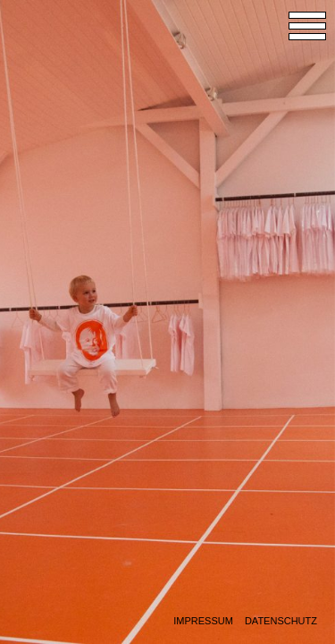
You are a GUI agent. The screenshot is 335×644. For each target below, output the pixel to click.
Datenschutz (281, 621)
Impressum (203, 621)
